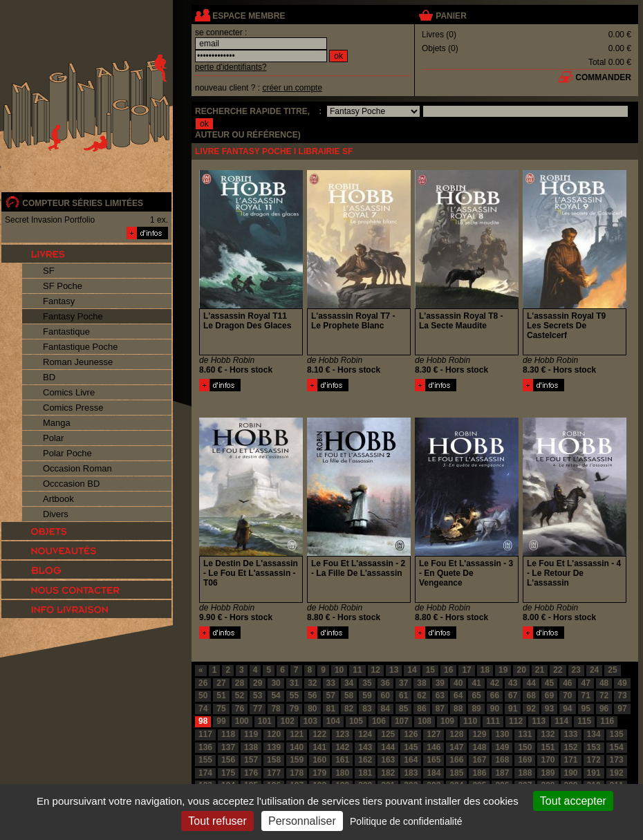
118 (228, 734)
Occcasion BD (71, 484)
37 (403, 683)
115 (584, 721)
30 (276, 683)
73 (622, 696)
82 (349, 709)
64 (458, 696)
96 (604, 709)
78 (276, 709)
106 (379, 721)
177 (274, 773)
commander (603, 77)
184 (434, 773)
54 (276, 696)
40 (458, 683)
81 (331, 709)
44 (531, 683)
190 (571, 773)
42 (495, 683)
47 (586, 683)
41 (476, 683)
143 (365, 747)
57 (331, 696)
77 (258, 709)
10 (339, 670)
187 (502, 773)
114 (561, 721)
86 (421, 709)
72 (604, 696)
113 (539, 721)
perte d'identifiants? (231, 67)
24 (594, 670)
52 (240, 696)
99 (221, 721)
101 (265, 721)
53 (258, 696)
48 (604, 683)
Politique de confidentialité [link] (406, 821)
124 (365, 734)
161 (342, 760)
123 (342, 734)
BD (49, 377)
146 (434, 747)
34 (349, 683)
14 (412, 670)
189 (548, 773)
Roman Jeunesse (78, 362)
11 (357, 670)
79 (294, 709)
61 (403, 696)
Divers (56, 514)
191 (594, 773)
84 (385, 709)
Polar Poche (67, 453)
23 (576, 670)
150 (525, 747)
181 (365, 773)
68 (531, 696)
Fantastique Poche (80, 347)
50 (203, 696)
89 (476, 709)
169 (525, 760)
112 (516, 721)
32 (312, 683)
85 (403, 709)
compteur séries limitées (83, 203)
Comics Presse (73, 408)
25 (612, 670)
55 (294, 696)
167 (479, 760)
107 (402, 721)
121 (297, 734)
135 (617, 734)
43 (513, 683)
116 (607, 721)
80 (312, 709)
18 (485, 670)
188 (525, 773)
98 (203, 721)
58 (349, 696)
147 (456, 747)
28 (240, 683)
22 (558, 670)
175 (228, 773)
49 (622, 683)
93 (549, 709)
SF (49, 271)
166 (456, 760)
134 (594, 734)
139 (274, 747)
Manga (57, 423)
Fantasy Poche (73, 316)
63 (440, 696)
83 (367, 709)
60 (385, 696)
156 (228, 760)
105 (356, 721)
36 (385, 683)
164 (411, 760)
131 (525, 734)
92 (531, 709)
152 (571, 747)
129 (479, 734)
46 (567, 683)
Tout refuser (217, 821)
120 (274, 734)
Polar (53, 438)
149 (502, 747)
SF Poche (63, 286)
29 (258, 683)
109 (447, 721)
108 (425, 721)
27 (221, 683)
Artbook (58, 499)
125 (388, 734)
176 (251, 773)
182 (388, 773)
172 (594, 760)
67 (513, 696)
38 (421, 683)
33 (331, 683)
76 (240, 709)
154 (617, 747)
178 (297, 773)
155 (205, 760)
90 (495, 709)
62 (421, 696)
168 (502, 760)
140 (297, 747)
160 (319, 760)
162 (365, 760)
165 (434, 760)
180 (342, 773)
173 (617, 760)
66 (495, 696)
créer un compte (292, 88)
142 (342, 747)
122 (319, 734)
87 (440, 709)
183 (411, 773)
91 (513, 709)
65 (476, 696)
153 (594, 747)
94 (567, 709)
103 (310, 721)
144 (388, 747)
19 (503, 670)
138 (251, 747)
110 (470, 721)
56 (312, 696)
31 (294, 683)
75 (221, 709)
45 (549, 683)
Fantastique (66, 332)
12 (376, 670)
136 (205, 747)
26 (203, 683)
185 (456, 773)
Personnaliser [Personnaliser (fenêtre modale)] (302, 821)
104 (333, 721)
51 (221, 696)
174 (205, 773)
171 (571, 760)
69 (549, 696)
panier (451, 16)
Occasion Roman (77, 468)
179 (319, 773)
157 (251, 760)
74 (203, 709)
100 (242, 721)
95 (586, 709)
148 (479, 747)
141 (319, 747)
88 (458, 709)
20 (521, 670)
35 (367, 683)
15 (430, 670)
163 (388, 760)
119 (251, 734)
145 (411, 747)
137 (228, 747)
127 (434, 734)
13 (394, 670)
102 (288, 721)
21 (540, 670)
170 (548, 760)
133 (571, 734)
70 (567, 696)
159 (297, 760)
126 (411, 734)
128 (456, 734)
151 (548, 747)
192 (617, 773)
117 (205, 734)
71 (586, 696)
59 (367, 696)
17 (466, 670)
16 (448, 670)
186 (479, 773)
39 (440, 683)
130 (502, 734)
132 (548, 734)
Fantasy (59, 301)
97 (622, 709)
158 (274, 760)
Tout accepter (573, 801)
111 (493, 721)
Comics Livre (69, 392)
